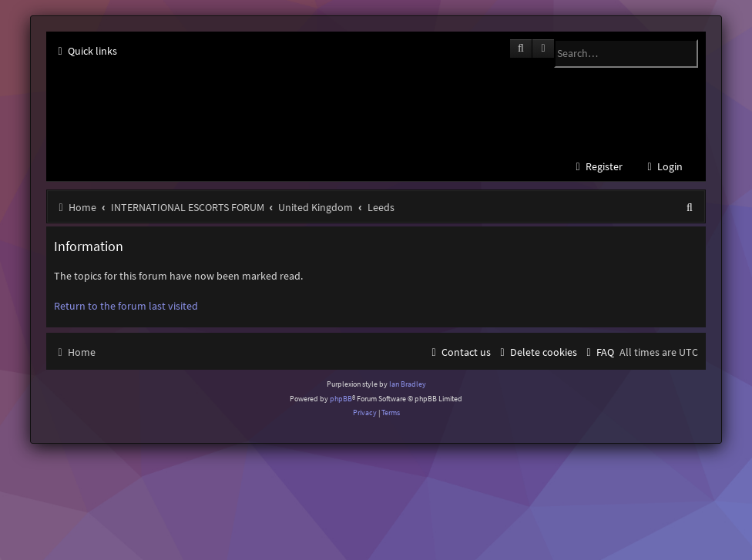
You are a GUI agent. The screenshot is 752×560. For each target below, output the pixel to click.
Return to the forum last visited (126, 306)
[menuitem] (663, 167)
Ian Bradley (408, 384)
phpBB (341, 399)
